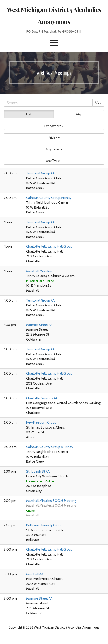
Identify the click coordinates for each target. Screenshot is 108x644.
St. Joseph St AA (38, 471)
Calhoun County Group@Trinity (49, 198)
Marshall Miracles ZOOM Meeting (51, 501)
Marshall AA (35, 574)
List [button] (29, 114)
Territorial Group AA (40, 173)
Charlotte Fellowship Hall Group (49, 246)
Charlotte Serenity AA (42, 398)
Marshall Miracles (39, 271)
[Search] (48, 103)
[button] (54, 43)
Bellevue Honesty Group (44, 525)
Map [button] (79, 114)
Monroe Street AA (39, 325)
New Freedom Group (41, 422)
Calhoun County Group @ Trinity (50, 447)
